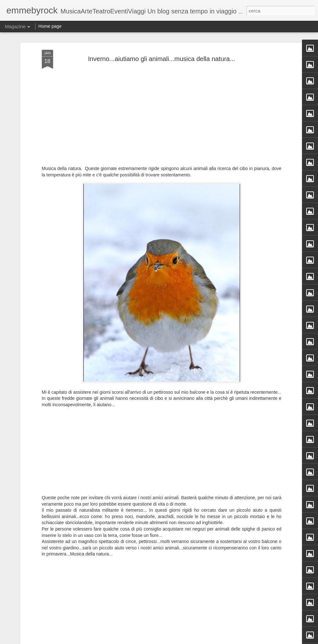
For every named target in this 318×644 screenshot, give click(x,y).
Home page (50, 26)
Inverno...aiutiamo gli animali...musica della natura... (161, 59)
